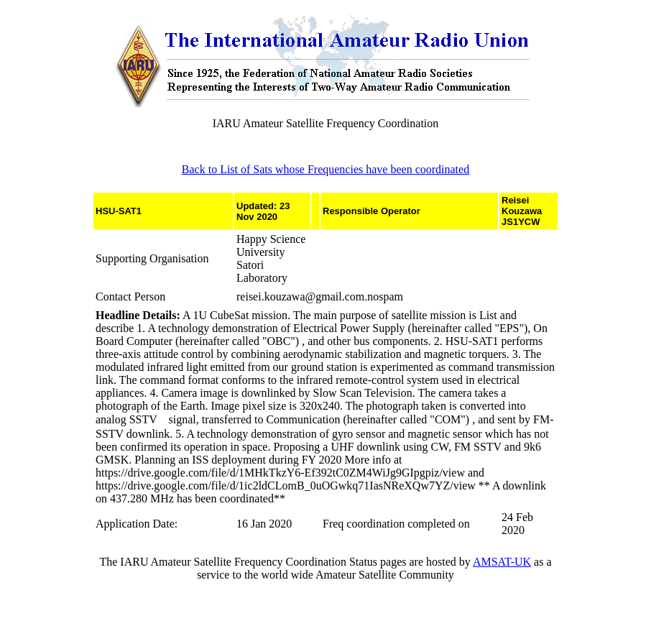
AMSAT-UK (502, 562)
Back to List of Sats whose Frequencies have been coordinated (325, 169)
